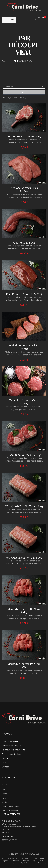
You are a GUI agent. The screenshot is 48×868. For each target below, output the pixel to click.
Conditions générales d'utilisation (25, 861)
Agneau (5, 794)
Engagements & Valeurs (12, 754)
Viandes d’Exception (10, 811)
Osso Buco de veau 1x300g (24, 455)
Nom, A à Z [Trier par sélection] (25, 86)
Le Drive (5, 758)
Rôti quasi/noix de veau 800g (24, 558)
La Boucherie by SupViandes (13, 746)
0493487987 (8, 836)
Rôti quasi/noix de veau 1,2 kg (24, 506)
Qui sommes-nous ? (10, 741)
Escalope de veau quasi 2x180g (24, 190)
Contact (5, 767)
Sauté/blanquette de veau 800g (24, 666)
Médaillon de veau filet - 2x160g (24, 347)
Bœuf (4, 785)
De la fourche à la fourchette (13, 750)
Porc (4, 798)
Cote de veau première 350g (24, 137)
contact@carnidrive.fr (11, 840)
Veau (4, 789)
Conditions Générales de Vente (14, 861)
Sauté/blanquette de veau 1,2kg (24, 611)
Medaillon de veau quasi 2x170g (24, 402)
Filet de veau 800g (24, 243)
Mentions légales (5, 859)
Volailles (5, 802)
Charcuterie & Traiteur (11, 806)
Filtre (24, 92)
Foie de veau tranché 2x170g (24, 294)
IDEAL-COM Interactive (42, 861)
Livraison (6, 762)
